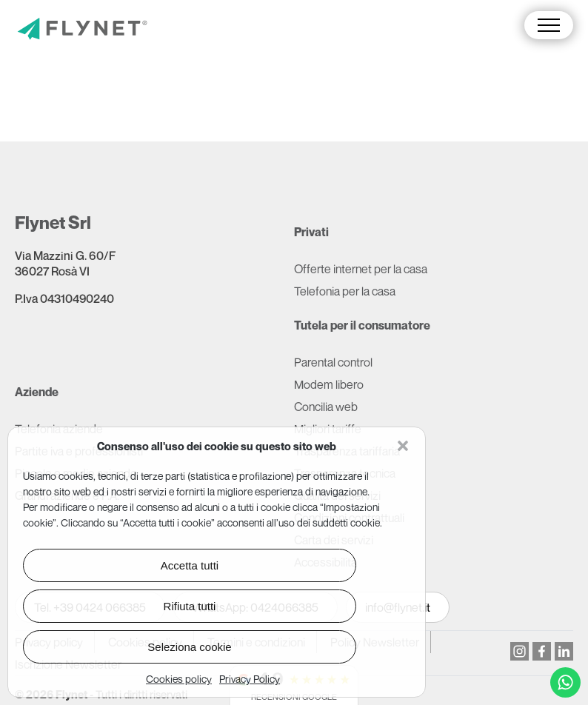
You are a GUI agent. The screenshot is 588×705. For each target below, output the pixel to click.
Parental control (333, 362)
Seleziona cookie (189, 647)
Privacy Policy (250, 679)
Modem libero (329, 384)
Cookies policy (179, 679)
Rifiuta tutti (190, 606)
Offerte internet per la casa (361, 269)
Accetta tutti (190, 565)
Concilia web (326, 407)
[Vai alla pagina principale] (82, 30)
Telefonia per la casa (345, 291)
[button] (403, 446)
